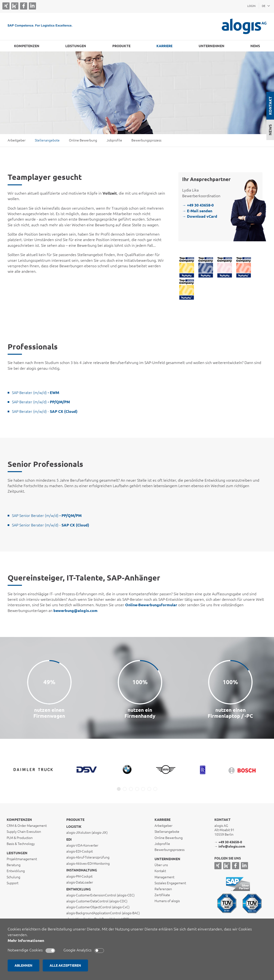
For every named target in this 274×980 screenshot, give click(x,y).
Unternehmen (212, 46)
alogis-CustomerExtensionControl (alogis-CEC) (100, 895)
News (270, 130)
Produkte (121, 46)
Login (251, 6)
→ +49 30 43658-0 (198, 205)
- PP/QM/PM (58, 402)
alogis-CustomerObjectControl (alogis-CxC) (98, 907)
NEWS (255, 46)
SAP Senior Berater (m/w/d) (47, 515)
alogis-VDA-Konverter (82, 845)
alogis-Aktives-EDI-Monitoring (88, 864)
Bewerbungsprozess (146, 140)
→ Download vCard (200, 216)
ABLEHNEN (23, 965)
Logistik (74, 827)
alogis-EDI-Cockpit (80, 851)
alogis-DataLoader (80, 882)
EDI (69, 839)
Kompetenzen (27, 46)
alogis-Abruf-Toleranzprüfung (88, 857)
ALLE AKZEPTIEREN (65, 965)
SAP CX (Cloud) (75, 525)
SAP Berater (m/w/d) (36, 393)
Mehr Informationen (26, 940)
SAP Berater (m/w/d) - (45, 411)
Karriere (164, 46)
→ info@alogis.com (230, 846)
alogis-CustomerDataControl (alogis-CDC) (97, 901)
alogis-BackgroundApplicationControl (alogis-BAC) (103, 913)
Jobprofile (114, 140)
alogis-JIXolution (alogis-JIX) (87, 833)
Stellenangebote (47, 140)
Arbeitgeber (17, 140)
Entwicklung (79, 889)
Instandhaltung (82, 870)
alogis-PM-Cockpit (79, 876)
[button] (119, 789)
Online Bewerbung (83, 140)
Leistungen (76, 46)
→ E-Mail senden (197, 211)
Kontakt (270, 106)
